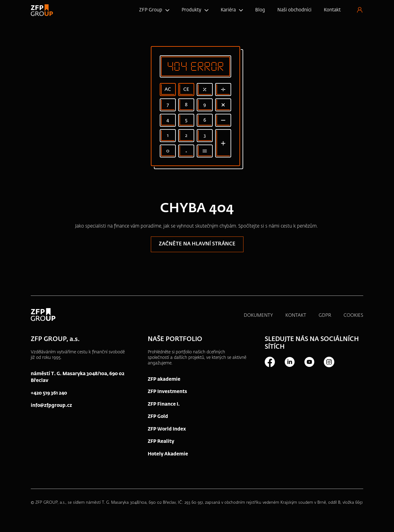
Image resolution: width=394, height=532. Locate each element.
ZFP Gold (158, 417)
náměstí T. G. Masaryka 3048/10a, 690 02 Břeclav (78, 377)
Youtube (309, 362)
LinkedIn (289, 362)
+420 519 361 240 (49, 393)
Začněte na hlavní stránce (197, 244)
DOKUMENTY (258, 315)
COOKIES (353, 315)
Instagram (329, 362)
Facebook (270, 362)
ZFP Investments (167, 392)
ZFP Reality (161, 441)
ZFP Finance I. (164, 404)
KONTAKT (296, 315)
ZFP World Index (167, 429)
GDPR (325, 315)
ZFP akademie (164, 379)
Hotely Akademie (168, 454)
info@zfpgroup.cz (51, 405)
